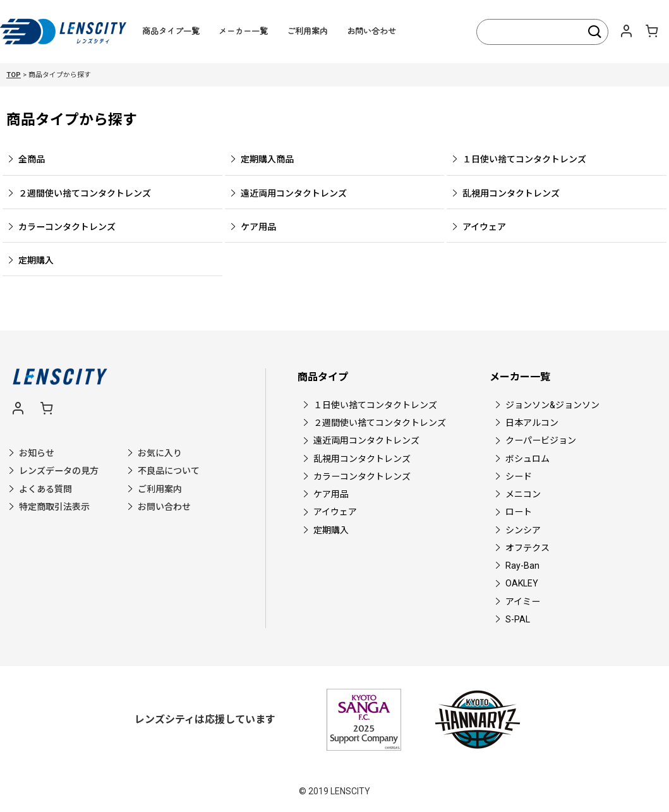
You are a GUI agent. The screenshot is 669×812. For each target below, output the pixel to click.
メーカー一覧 (243, 31)
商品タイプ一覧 (171, 31)
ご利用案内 (307, 31)
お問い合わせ (371, 31)
